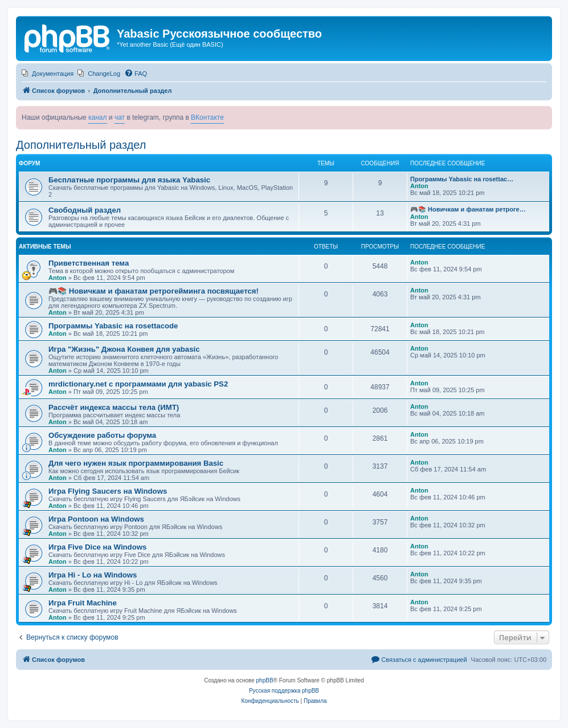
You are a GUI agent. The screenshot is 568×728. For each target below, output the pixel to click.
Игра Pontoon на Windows (96, 519)
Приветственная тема (89, 263)
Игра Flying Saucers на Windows (108, 491)
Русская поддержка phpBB (284, 691)
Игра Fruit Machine (83, 603)
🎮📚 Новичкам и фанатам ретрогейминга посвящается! (154, 291)
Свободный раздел (85, 210)
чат (120, 117)
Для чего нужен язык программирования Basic (136, 463)
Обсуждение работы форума (102, 435)
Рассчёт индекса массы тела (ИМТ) (114, 407)
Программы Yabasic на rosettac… (462, 179)
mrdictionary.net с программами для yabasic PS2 (138, 384)
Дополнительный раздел (81, 145)
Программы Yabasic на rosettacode (113, 326)
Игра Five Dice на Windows (97, 547)
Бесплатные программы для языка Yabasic (129, 180)
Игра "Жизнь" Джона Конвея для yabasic (124, 349)
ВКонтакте (207, 117)
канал (98, 117)
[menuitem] (48, 74)
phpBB (265, 680)
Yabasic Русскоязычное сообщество (219, 34)
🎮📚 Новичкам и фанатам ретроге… (468, 209)
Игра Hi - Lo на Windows (93, 575)
